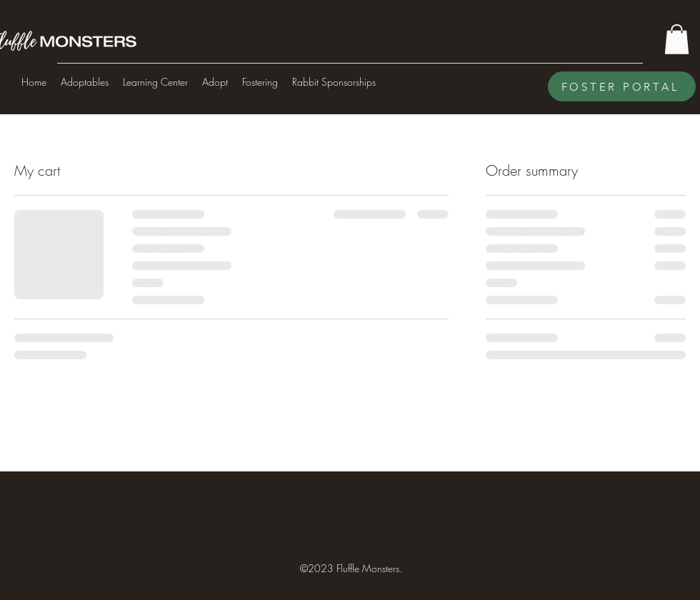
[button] (677, 39)
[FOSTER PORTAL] (622, 86)
